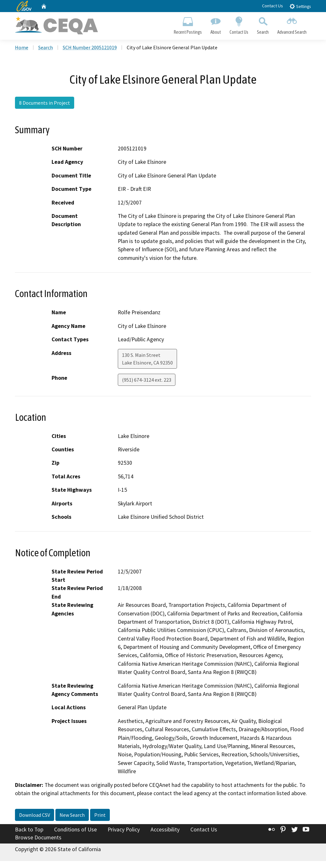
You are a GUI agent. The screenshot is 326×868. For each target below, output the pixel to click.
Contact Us (273, 6)
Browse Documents (38, 837)
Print (100, 815)
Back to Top (29, 830)
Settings (300, 6)
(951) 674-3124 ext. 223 (147, 380)
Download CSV (35, 815)
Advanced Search (292, 24)
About (216, 24)
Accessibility (165, 830)
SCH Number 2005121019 (90, 47)
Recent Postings (188, 24)
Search (263, 24)
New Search (72, 815)
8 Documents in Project (45, 103)
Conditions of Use (75, 830)
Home (22, 47)
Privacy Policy (124, 830)
